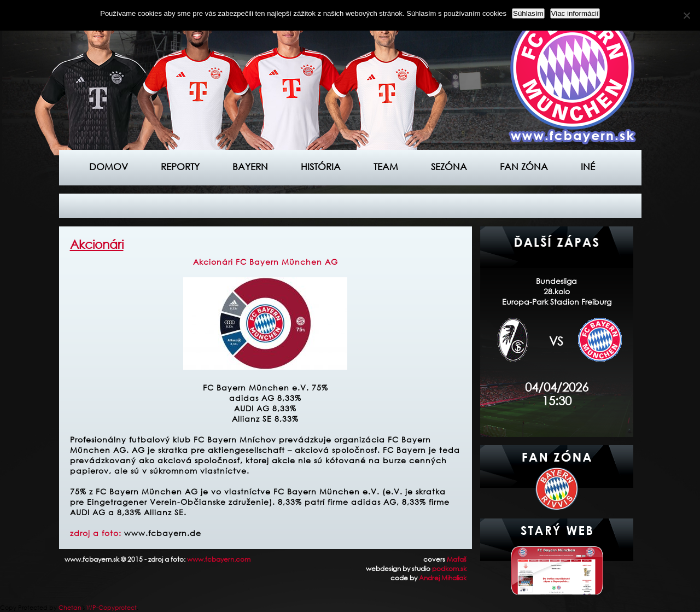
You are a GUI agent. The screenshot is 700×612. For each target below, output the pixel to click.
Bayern (250, 167)
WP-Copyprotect (112, 608)
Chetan (70, 608)
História (321, 167)
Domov (109, 167)
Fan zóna (524, 167)
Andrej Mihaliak (443, 578)
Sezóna (449, 167)
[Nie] (686, 15)
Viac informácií (575, 13)
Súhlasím (528, 13)
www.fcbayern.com (219, 559)
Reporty (180, 167)
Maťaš (457, 559)
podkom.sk (449, 569)
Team (386, 167)
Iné (588, 167)
